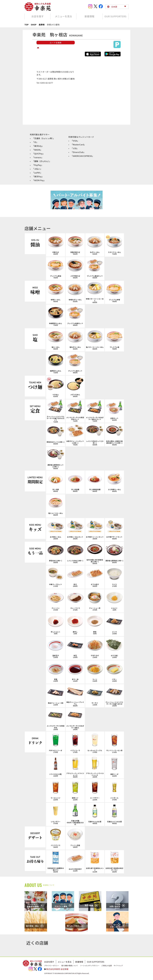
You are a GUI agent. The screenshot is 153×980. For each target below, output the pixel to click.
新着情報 (79, 962)
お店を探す (49, 962)
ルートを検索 (56, 43)
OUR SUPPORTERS (96, 962)
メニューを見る (65, 962)
